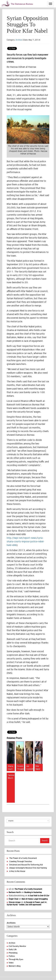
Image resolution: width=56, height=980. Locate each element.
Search (45, 841)
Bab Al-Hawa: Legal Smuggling (35, 899)
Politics (12, 956)
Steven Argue (15, 902)
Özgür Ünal (13, 899)
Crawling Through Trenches (21, 861)
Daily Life (13, 949)
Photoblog (13, 953)
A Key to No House (17, 871)
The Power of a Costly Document (23, 858)
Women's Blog (15, 966)
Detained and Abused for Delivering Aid (26, 865)
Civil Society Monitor (17, 946)
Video (11, 963)
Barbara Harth (15, 892)
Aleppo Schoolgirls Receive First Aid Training (28, 868)
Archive (19, 40)
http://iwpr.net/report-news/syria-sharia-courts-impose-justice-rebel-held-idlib (26, 542)
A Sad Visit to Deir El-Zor (39, 896)
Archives (11, 923)
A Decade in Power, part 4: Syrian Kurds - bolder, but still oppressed (27, 903)
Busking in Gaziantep (33, 892)
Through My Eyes (16, 959)
